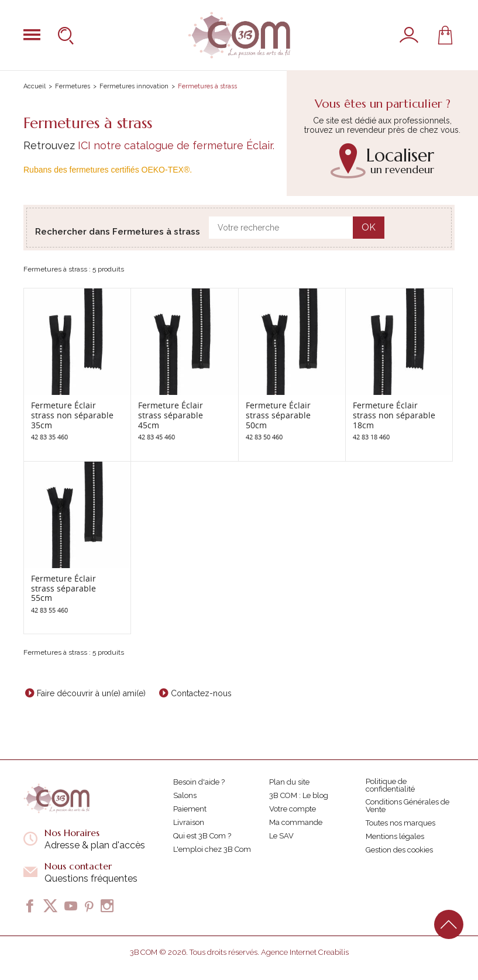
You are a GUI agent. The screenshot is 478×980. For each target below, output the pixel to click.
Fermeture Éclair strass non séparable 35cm (72, 415)
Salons (185, 795)
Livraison (189, 822)
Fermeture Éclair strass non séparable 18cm (394, 415)
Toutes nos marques (400, 823)
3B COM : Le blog (299, 795)
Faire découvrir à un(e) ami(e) (91, 693)
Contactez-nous (201, 693)
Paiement (190, 809)
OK (369, 227)
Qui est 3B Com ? (202, 836)
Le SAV (281, 836)
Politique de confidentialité (390, 785)
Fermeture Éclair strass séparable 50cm (278, 415)
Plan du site (289, 782)
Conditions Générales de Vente (407, 806)
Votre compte (293, 809)
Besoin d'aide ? (199, 782)
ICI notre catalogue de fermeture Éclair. (176, 145)
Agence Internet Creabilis (305, 952)
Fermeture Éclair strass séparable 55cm (63, 588)
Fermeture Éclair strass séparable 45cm (171, 415)
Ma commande (296, 822)
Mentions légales (395, 836)
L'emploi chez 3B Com (212, 849)
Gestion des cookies (399, 850)
